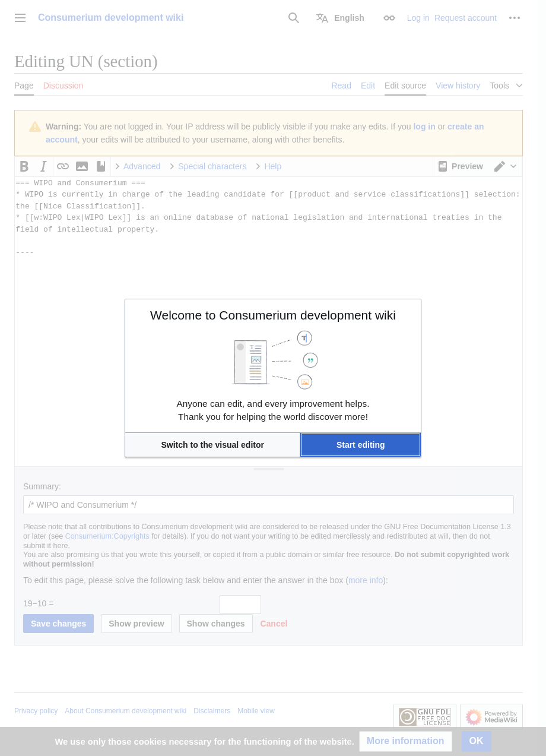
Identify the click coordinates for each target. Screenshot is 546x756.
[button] (212, 445)
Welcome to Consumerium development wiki (273, 315)
